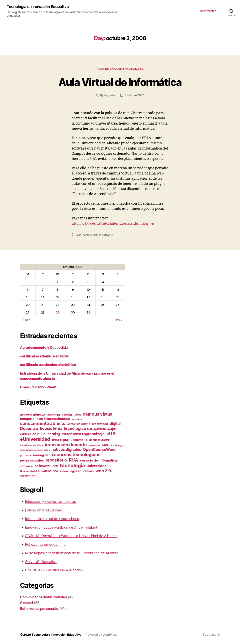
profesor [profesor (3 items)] (26, 455)
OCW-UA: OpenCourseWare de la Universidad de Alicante (72, 536)
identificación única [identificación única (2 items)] (31, 445)
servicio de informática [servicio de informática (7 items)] (98, 460)
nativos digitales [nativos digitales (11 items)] (66, 450)
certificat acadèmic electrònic (45, 356)
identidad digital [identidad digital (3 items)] (99, 440)
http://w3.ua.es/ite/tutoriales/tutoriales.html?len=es (114, 224)
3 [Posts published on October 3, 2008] (88, 282)
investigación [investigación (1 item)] (94, 446)
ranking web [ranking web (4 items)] (42, 455)
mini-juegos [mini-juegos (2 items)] (117, 445)
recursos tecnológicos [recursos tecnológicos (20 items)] (76, 455)
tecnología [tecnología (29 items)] (72, 465)
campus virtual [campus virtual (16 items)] (98, 414)
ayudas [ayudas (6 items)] (67, 414)
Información (208, 11)
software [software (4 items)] (26, 466)
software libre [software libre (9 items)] (46, 466)
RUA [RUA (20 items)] (73, 460)
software (107, 235)
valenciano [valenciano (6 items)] (50, 471)
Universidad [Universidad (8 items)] (97, 466)
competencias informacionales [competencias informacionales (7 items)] (45, 419)
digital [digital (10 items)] (115, 423)
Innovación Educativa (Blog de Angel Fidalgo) (62, 527)
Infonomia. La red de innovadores (52, 519)
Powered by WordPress (102, 635)
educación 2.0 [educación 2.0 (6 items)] (31, 434)
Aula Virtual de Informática (120, 82)
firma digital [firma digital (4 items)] (60, 440)
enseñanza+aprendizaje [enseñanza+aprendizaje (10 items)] (83, 434)
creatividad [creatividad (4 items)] (100, 424)
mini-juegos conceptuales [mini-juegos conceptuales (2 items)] (35, 450)
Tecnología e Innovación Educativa (38, 7)
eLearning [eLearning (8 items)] (52, 434)
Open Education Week (38, 387)
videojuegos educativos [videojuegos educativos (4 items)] (77, 471)
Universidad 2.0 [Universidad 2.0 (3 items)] (30, 471)
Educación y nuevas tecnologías (51, 502)
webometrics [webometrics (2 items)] (27, 476)
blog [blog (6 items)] (78, 414)
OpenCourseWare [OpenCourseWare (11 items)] (99, 450)
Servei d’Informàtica (41, 562)
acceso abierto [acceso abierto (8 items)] (32, 414)
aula (79, 235)
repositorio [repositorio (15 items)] (56, 460)
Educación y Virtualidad (44, 510)
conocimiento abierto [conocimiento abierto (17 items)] (43, 423)
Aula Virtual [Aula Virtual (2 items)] (53, 415)
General (27, 603)
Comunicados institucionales (120, 69)
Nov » (118, 320)
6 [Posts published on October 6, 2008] (28, 289)
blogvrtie (110, 95)
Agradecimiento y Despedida (44, 348)
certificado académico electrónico (49, 365)
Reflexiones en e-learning (46, 544)
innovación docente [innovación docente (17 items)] (66, 445)
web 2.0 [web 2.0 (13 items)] (103, 471)
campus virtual (92, 235)
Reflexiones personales (40, 608)
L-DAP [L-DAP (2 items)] (105, 445)
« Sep (27, 320)
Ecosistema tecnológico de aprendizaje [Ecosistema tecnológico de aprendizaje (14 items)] (78, 428)
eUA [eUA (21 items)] (111, 434)
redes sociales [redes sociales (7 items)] (32, 460)
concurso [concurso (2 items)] (77, 419)
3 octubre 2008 (134, 95)
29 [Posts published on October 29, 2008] (57, 312)
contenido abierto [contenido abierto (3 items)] (79, 424)
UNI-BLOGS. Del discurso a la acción (55, 570)
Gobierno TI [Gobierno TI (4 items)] (79, 440)
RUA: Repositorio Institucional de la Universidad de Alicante (73, 553)
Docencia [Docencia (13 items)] (29, 428)
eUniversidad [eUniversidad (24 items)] (35, 439)
